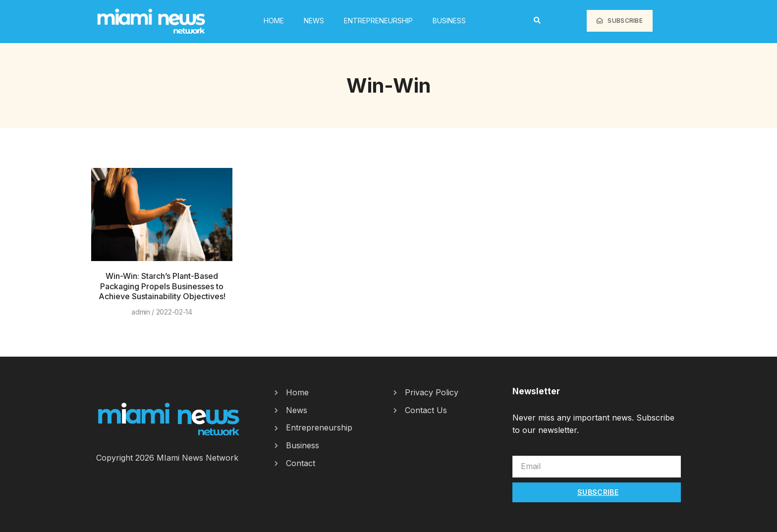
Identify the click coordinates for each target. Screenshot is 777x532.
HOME (274, 21)
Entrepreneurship (378, 21)
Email (522, 451)
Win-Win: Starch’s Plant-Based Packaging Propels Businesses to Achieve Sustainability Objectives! (162, 286)
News (314, 21)
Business (449, 21)
